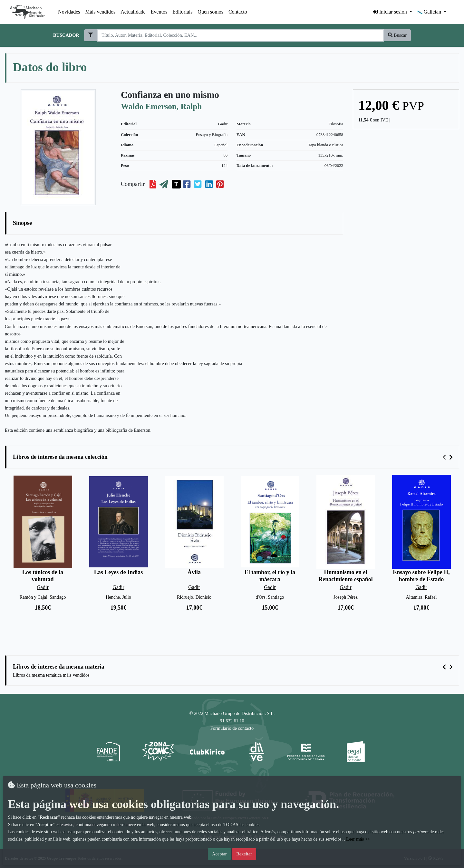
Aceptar (219, 854)
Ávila (194, 572)
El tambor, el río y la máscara (270, 576)
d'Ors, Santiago (270, 597)
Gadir (223, 124)
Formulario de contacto (232, 728)
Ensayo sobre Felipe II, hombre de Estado (421, 576)
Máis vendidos (101, 12)
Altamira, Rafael (421, 597)
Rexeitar (244, 854)
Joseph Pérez (346, 597)
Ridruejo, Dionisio (194, 597)
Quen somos (210, 12)
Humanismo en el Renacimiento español (346, 576)
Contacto (238, 12)
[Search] (240, 35)
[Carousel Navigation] (448, 457)
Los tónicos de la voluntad (43, 576)
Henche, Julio (118, 597)
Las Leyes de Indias (119, 572)
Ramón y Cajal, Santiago (43, 597)
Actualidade (133, 12)
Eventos (159, 12)
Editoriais (182, 12)
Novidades (69, 12)
